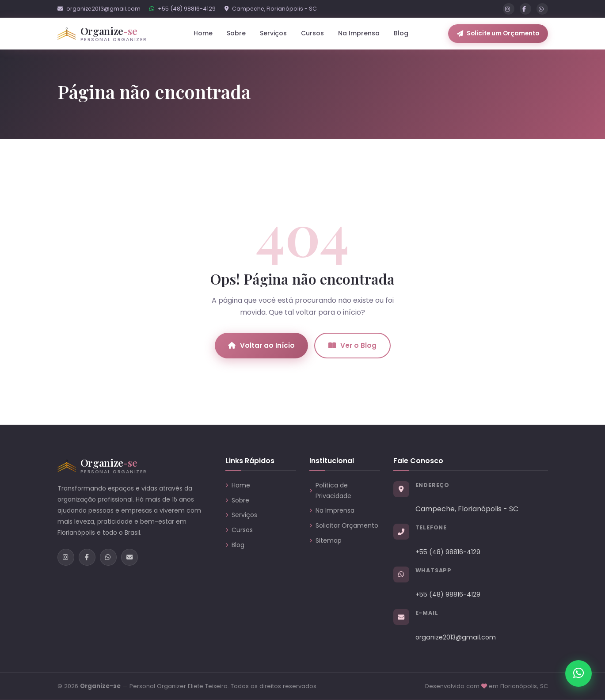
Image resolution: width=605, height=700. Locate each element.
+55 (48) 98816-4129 (183, 9)
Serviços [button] (273, 33)
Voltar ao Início (261, 345)
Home (203, 33)
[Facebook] (525, 9)
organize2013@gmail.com (99, 9)
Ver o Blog (352, 345)
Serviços (241, 515)
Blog (401, 33)
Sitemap (325, 540)
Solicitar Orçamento (344, 525)
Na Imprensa (359, 33)
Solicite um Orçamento (498, 33)
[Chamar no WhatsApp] (578, 673)
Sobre (236, 33)
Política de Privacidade (330, 491)
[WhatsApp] (542, 9)
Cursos (312, 33)
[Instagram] (509, 9)
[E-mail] (129, 557)
